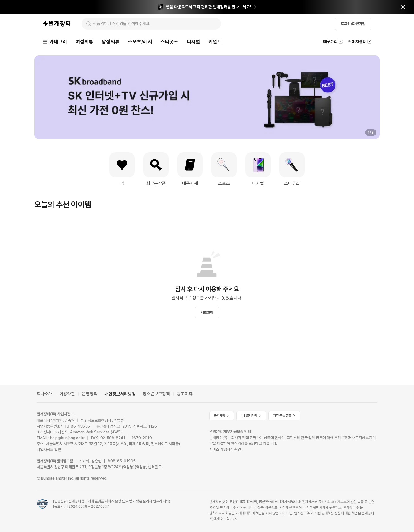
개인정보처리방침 (120, 394)
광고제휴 (185, 394)
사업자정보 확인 (49, 450)
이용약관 (67, 394)
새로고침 (207, 312)
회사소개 (45, 394)
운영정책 (90, 394)
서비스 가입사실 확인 (225, 449)
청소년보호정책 (156, 394)
